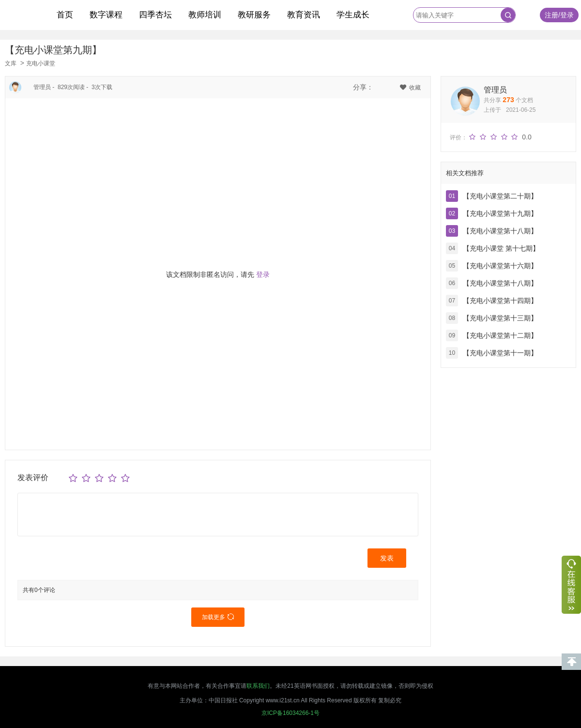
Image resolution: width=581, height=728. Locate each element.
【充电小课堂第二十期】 (500, 196)
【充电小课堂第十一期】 (500, 353)
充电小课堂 (41, 63)
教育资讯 (304, 15)
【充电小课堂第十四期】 (500, 301)
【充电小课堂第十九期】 (500, 213)
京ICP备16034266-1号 (290, 713)
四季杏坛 (155, 15)
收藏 (410, 87)
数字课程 (106, 15)
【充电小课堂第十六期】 (500, 266)
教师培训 (205, 15)
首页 (65, 15)
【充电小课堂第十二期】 (500, 335)
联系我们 (258, 686)
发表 (387, 558)
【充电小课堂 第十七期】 (501, 248)
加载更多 (218, 617)
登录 (567, 15)
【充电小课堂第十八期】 (500, 231)
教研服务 (254, 15)
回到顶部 (571, 662)
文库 (11, 63)
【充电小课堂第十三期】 (500, 318)
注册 (551, 15)
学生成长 (353, 15)
